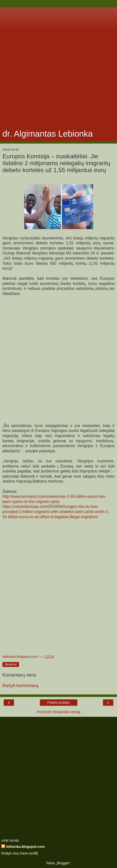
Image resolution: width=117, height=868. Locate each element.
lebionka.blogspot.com (25, 847)
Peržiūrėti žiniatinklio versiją (58, 712)
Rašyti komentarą (20, 685)
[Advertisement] (58, 66)
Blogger (63, 863)
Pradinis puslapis (58, 703)
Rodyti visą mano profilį (20, 853)
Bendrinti (11, 664)
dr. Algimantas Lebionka (48, 134)
